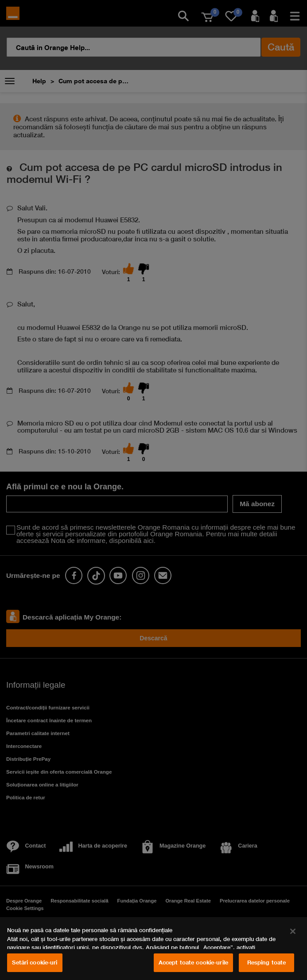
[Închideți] (293, 931)
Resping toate (267, 962)
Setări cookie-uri (35, 962)
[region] (153, 949)
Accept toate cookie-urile (193, 962)
